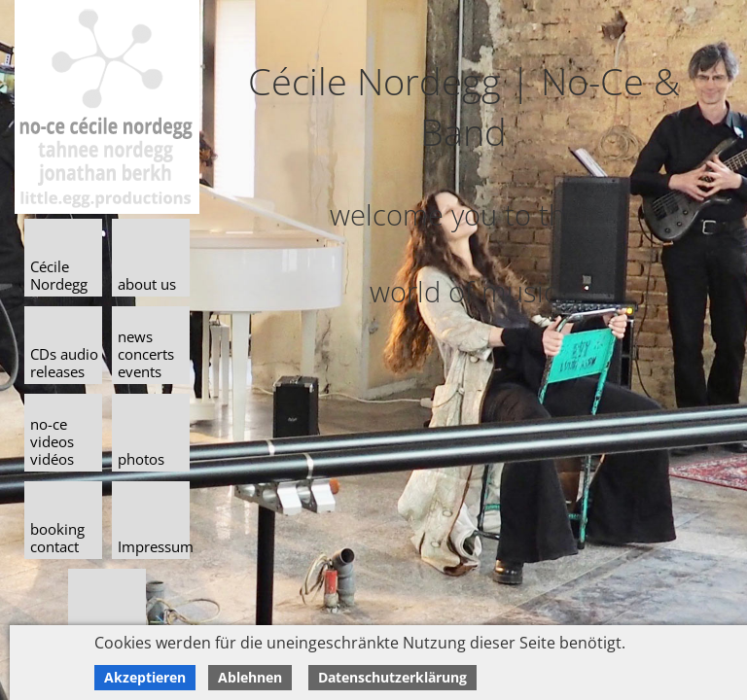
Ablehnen (250, 677)
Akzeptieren (145, 677)
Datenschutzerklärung (392, 677)
